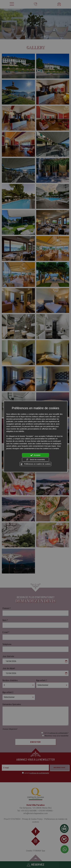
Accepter (35, 455)
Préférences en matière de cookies (35, 464)
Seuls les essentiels (35, 460)
